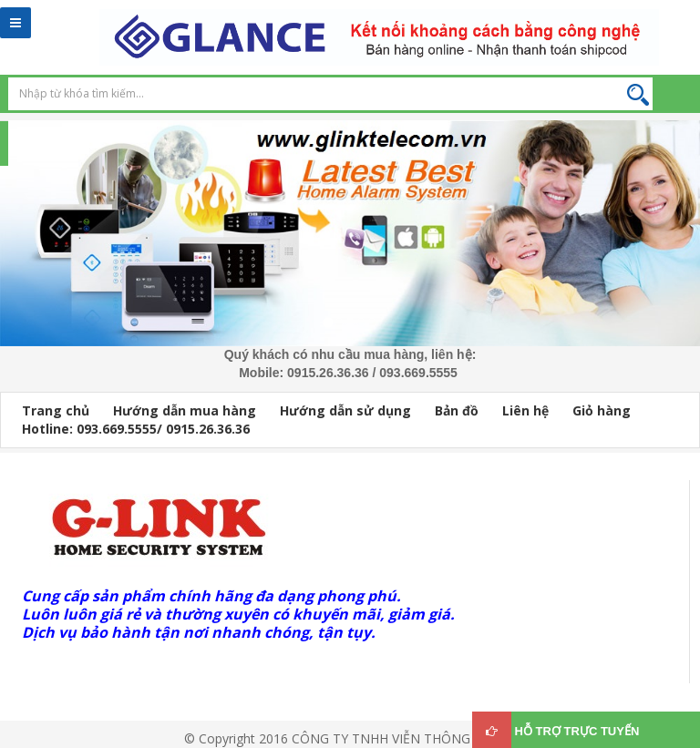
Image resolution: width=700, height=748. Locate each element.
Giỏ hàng (602, 410)
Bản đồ (457, 410)
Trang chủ (56, 410)
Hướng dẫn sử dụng (345, 410)
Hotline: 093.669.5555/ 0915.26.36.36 (136, 429)
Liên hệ (525, 410)
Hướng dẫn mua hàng (185, 410)
